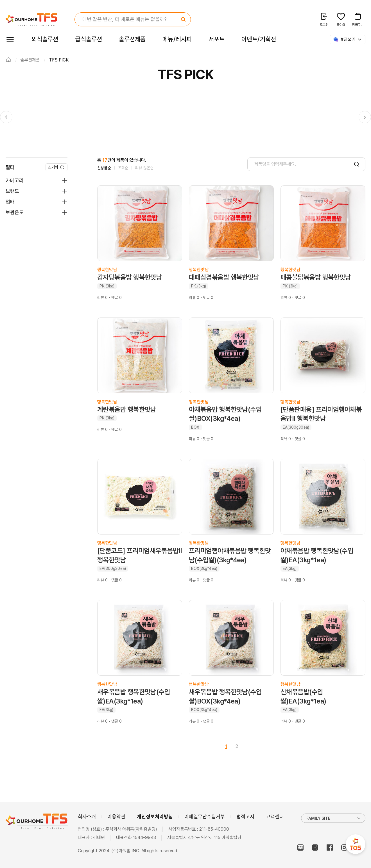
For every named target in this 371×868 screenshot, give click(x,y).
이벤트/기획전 (259, 39)
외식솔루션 (45, 39)
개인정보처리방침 (155, 816)
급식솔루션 (88, 39)
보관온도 (15, 212)
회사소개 (87, 816)
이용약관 (116, 816)
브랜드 (12, 191)
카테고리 (15, 180)
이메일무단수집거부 (205, 816)
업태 (10, 202)
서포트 (217, 39)
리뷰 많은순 (144, 168)
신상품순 (104, 168)
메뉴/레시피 (177, 39)
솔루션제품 (132, 39)
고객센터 (275, 816)
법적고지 (245, 816)
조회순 (123, 168)
